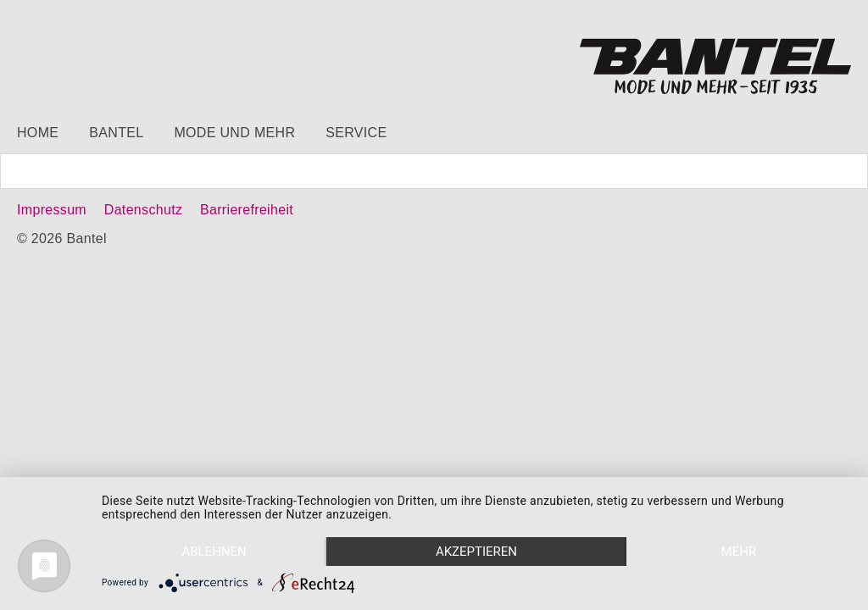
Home (38, 133)
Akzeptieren (476, 552)
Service (356, 133)
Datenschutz (143, 210)
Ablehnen (214, 552)
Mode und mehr (234, 133)
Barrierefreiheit (247, 210)
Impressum (52, 210)
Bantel (116, 133)
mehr (739, 552)
